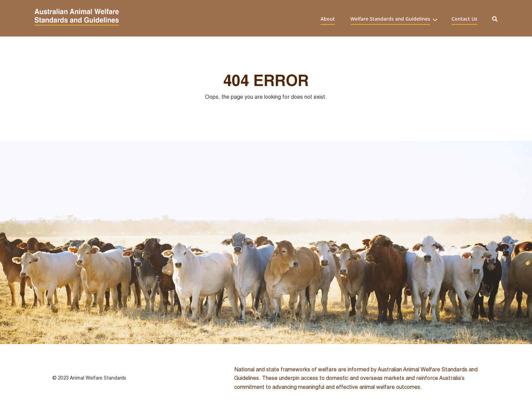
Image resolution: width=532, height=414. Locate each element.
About (328, 19)
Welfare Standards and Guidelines (390, 19)
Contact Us (464, 19)
